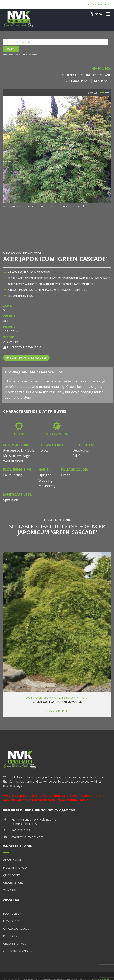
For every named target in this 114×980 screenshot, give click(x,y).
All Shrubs (88, 75)
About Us (11, 899)
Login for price (57, 711)
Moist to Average (17, 456)
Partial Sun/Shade (57, 434)
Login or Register (99, 4)
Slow (45, 450)
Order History (13, 883)
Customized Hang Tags (19, 951)
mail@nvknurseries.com (27, 837)
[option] (57, 152)
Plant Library (12, 914)
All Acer (105, 75)
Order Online (12, 860)
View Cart (10, 890)
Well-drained (13, 461)
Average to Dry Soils (19, 450)
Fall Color (80, 456)
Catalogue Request (17, 929)
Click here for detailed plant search (21, 55)
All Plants (69, 75)
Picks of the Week (15, 868)
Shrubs (101, 68)
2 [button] (107, 93)
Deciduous (81, 450)
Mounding (47, 486)
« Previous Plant (77, 81)
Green (66, 475)
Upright (45, 475)
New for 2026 (12, 921)
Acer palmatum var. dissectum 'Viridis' (57, 698)
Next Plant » (103, 81)
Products (10, 936)
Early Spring (13, 475)
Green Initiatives (15, 944)
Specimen (11, 500)
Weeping (45, 480)
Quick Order (12, 875)
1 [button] (102, 93)
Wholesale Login (18, 846)
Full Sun (19, 434)
